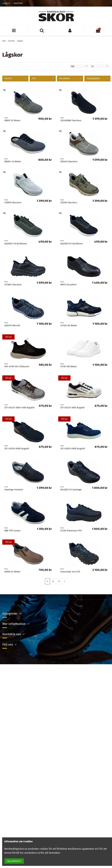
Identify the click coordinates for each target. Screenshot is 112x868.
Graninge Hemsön (14, 490)
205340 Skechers (69, 162)
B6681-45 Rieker (13, 162)
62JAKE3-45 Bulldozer (16, 244)
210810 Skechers (13, 203)
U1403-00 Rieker (69, 325)
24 (100, 66)
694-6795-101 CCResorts (17, 366)
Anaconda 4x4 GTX (70, 572)
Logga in (6, 3)
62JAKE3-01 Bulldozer (72, 244)
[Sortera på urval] (79, 66)
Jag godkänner (14, 861)
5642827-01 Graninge (71, 490)
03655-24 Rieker (12, 572)
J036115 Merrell (12, 325)
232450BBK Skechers (71, 120)
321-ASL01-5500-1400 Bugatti (19, 408)
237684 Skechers (13, 285)
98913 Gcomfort (68, 285)
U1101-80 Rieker (69, 366)
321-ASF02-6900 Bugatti (17, 449)
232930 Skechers (69, 203)
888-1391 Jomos (12, 531)
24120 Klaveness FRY (71, 531)
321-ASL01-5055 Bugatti (72, 408)
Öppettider (18, 3)
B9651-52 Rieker (12, 120)
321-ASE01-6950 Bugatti (73, 449)
